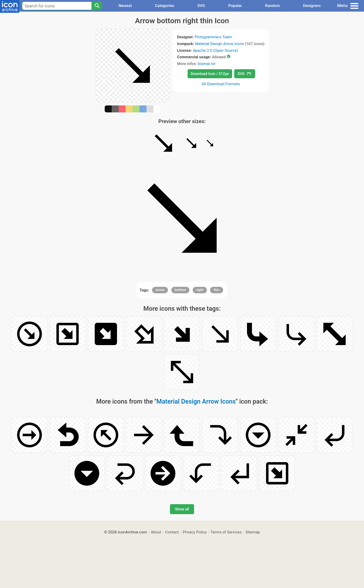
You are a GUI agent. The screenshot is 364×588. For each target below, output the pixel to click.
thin (217, 290)
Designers (312, 6)
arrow (160, 290)
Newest (125, 6)
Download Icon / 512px (210, 74)
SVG (201, 6)
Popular (235, 6)
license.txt (207, 64)
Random (272, 6)
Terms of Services (226, 532)
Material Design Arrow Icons (219, 44)
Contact (172, 532)
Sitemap (253, 532)
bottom (180, 290)
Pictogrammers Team (213, 37)
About (156, 532)
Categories (165, 6)
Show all (182, 509)
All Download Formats (221, 84)
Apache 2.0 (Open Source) (215, 50)
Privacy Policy (195, 532)
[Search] (97, 6)
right (200, 290)
